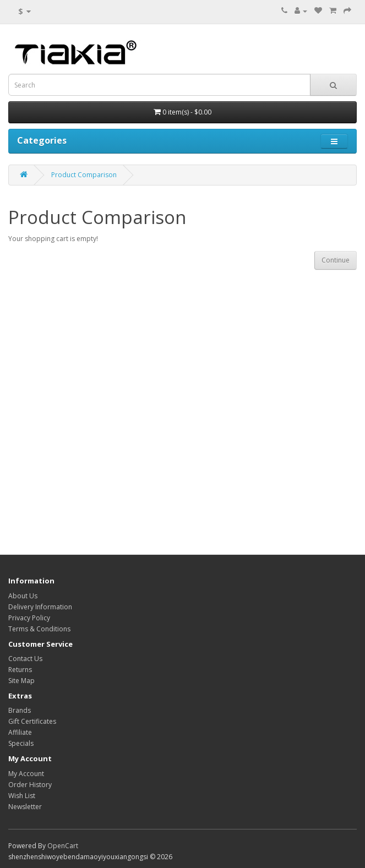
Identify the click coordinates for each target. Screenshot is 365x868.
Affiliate (20, 732)
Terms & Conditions (39, 629)
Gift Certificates (32, 721)
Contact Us (25, 659)
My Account (26, 774)
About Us (23, 596)
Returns (20, 670)
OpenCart (63, 846)
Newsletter (25, 807)
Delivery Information (40, 607)
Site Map (21, 681)
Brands (20, 710)
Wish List (22, 796)
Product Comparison (84, 175)
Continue (336, 260)
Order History (30, 785)
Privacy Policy (29, 618)
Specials (21, 743)
